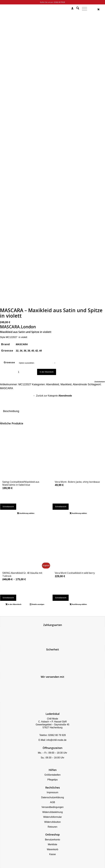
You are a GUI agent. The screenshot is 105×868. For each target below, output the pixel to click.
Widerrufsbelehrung (53, 812)
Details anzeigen (37, 605)
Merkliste (52, 844)
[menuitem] (71, 9)
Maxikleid (66, 384)
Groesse (9, 362)
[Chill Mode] (42, 9)
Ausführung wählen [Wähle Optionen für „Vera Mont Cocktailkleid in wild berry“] (78, 605)
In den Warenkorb (47, 372)
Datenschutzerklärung (53, 797)
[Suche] (76, 9)
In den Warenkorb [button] (13, 605)
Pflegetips (52, 780)
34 (21, 351)
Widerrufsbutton (52, 822)
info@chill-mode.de (56, 740)
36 (25, 351)
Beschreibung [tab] (11, 411)
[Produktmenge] (19, 372)
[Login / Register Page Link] (71, 9)
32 (17, 351)
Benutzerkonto (52, 840)
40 (33, 351)
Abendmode (80, 384)
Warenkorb (53, 849)
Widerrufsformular (52, 817)
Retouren (53, 827)
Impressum (52, 792)
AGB (53, 802)
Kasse (52, 854)
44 (40, 351)
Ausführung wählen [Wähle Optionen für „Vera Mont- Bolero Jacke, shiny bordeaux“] (78, 514)
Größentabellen (52, 775)
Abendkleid (52, 384)
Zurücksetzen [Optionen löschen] (100, 382)
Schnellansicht (8, 507)
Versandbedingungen (52, 807)
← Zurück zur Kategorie (53, 396)
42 (37, 351)
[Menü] (83, 9)
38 (29, 351)
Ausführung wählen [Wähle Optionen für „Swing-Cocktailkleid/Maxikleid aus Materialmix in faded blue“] (26, 514)
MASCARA (22, 344)
